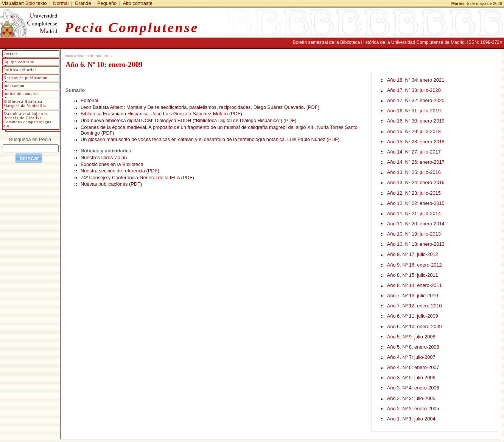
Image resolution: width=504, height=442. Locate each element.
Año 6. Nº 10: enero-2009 (415, 326)
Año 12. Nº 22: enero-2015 (416, 203)
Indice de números (94, 56)
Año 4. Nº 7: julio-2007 (411, 357)
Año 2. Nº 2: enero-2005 (413, 409)
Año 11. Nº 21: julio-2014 (414, 213)
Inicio (68, 56)
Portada (11, 54)
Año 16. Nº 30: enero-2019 (416, 121)
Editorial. (90, 100)
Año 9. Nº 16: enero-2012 (415, 265)
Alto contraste (138, 3)
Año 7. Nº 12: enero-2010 (415, 306)
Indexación (14, 86)
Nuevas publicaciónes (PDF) (111, 184)
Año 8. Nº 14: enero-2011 (415, 285)
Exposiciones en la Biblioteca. (113, 164)
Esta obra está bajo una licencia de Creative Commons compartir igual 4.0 (28, 120)
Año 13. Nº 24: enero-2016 (416, 182)
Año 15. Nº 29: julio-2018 (414, 131)
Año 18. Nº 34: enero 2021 (416, 80)
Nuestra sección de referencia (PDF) (120, 171)
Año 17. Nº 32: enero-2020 (416, 100)
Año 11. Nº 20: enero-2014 (416, 224)
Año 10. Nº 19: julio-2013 (414, 234)
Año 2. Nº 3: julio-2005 (411, 398)
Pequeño (107, 3)
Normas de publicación (25, 78)
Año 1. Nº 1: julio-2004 (411, 419)
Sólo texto (36, 3)
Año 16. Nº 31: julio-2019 (414, 111)
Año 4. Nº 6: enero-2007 (413, 367)
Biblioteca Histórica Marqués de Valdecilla (25, 104)
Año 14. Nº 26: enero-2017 (416, 162)
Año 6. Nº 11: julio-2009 (413, 316)
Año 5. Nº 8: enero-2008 (413, 347)
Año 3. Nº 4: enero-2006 (413, 388)
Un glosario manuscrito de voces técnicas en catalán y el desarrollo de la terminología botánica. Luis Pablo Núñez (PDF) (210, 139)
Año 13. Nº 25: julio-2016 (414, 172)
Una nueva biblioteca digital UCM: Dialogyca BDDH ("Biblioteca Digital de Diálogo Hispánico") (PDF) (188, 120)
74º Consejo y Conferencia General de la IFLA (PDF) (137, 178)
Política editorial (20, 70)
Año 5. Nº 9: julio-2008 (411, 337)
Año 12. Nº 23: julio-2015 (414, 193)
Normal (61, 3)
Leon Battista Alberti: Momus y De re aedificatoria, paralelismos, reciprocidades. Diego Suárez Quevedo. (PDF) (200, 107)
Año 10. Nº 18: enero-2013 (416, 244)
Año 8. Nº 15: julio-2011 (413, 275)
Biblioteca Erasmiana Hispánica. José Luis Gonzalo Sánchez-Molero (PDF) (161, 114)
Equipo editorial (19, 62)
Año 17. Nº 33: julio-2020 (414, 90)
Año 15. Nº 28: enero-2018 (416, 142)
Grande (83, 3)
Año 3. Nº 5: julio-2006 (411, 378)
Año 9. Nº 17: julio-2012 (413, 254)
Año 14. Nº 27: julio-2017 (414, 152)
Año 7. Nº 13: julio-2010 (413, 295)
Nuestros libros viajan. (104, 157)
